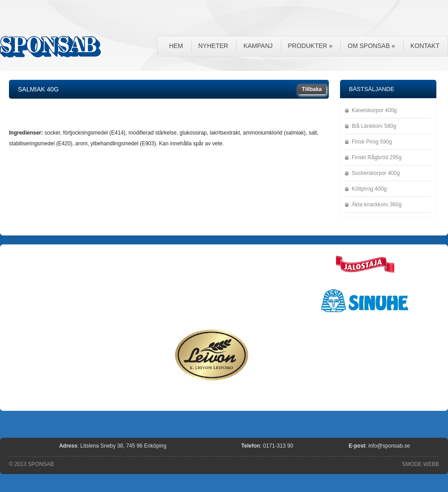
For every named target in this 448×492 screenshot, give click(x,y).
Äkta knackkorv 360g (377, 205)
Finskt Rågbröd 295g (377, 157)
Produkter (310, 46)
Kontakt (425, 46)
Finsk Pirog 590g (372, 142)
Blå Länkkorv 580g (374, 126)
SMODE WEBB (420, 464)
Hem (176, 46)
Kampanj (258, 46)
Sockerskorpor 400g (376, 173)
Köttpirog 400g (369, 189)
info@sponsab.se (389, 446)
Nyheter (213, 46)
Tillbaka (312, 89)
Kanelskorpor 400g (374, 110)
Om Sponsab (371, 46)
